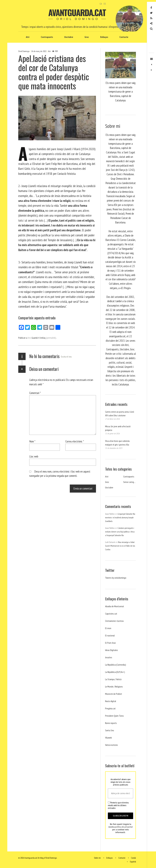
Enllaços (104, 37)
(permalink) (51, 338)
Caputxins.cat (111, 614)
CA (101, 4)
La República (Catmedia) (116, 665)
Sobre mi (97, 858)
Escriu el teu (66, 357)
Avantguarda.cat (77, 12)
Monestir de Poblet (114, 694)
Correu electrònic (75, 441)
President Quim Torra (114, 716)
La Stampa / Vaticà (113, 679)
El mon (108, 628)
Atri (28, 37)
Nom (32, 441)
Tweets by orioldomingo (116, 578)
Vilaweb (108, 738)
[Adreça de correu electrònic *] (121, 793)
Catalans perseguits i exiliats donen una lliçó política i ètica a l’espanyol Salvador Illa (120, 532)
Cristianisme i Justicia (114, 621)
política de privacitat (124, 827)
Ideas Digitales (112, 650)
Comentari (35, 393)
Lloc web (34, 456)
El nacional (110, 635)
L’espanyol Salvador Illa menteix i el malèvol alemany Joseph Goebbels (120, 518)
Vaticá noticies (112, 745)
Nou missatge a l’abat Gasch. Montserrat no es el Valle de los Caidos (120, 546)
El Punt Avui (110, 643)
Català (133, 858)
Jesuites (109, 657)
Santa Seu (110, 730)
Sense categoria (130, 482)
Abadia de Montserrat (115, 606)
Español (133, 862)
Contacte (124, 37)
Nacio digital (111, 701)
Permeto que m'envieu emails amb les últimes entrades (118, 805)
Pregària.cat (110, 708)
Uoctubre (69, 37)
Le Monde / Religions (114, 687)
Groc (87, 37)
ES (105, 4)
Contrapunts (47, 37)
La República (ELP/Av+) (115, 672)
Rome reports (111, 723)
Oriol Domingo (24, 51)
